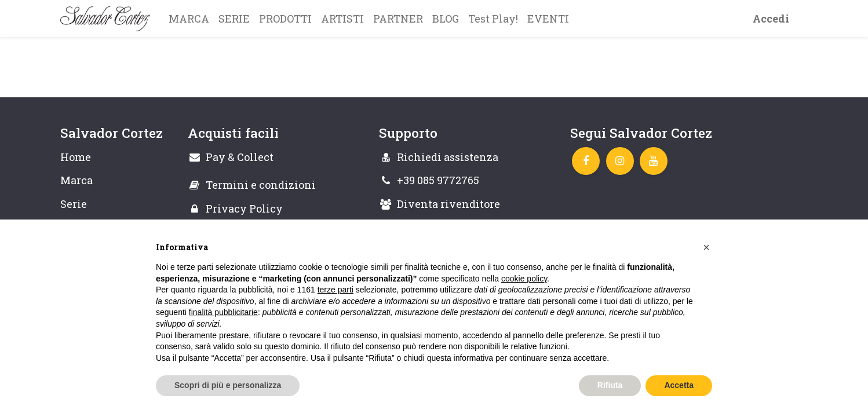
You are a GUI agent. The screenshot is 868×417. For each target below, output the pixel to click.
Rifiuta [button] (610, 385)
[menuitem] (189, 19)
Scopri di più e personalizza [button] (228, 385)
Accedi (771, 19)
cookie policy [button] (524, 279)
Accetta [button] (679, 385)
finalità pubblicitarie (223, 312)
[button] (706, 247)
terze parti (335, 290)
